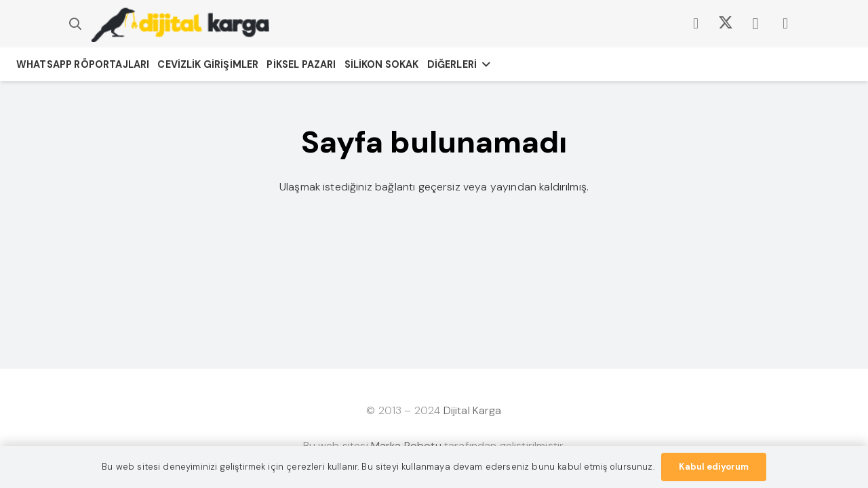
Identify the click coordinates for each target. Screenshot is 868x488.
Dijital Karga (473, 410)
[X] (726, 24)
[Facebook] (696, 24)
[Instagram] (755, 24)
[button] (75, 24)
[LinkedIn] (785, 24)
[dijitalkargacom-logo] (180, 24)
